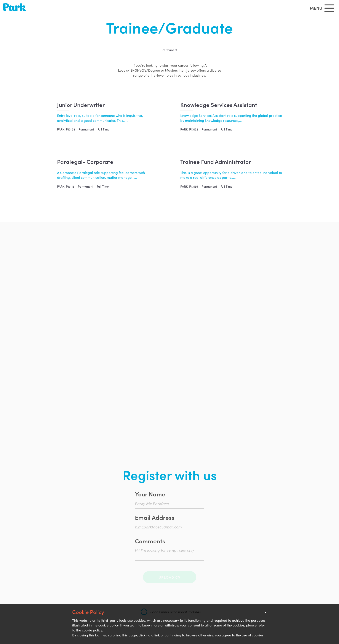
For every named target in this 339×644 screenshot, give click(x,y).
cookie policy (92, 630)
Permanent (169, 50)
